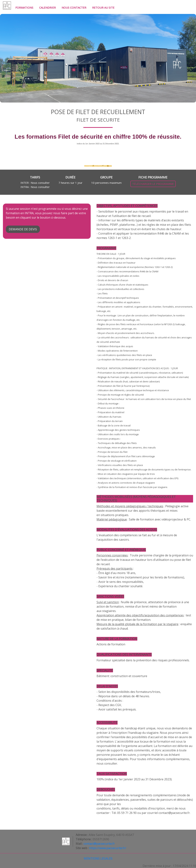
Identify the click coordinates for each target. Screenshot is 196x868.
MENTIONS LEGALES (98, 858)
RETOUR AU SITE (103, 8)
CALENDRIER (47, 8)
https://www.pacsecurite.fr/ (108, 848)
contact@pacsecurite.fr (99, 844)
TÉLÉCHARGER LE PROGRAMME (153, 184)
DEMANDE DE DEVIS (23, 229)
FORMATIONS (24, 8)
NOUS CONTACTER (74, 8)
